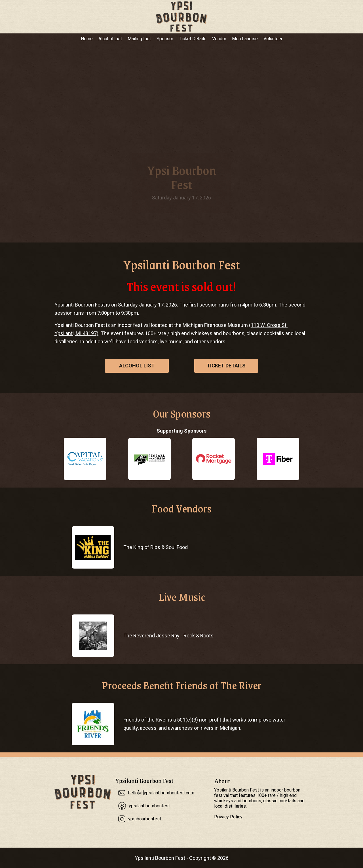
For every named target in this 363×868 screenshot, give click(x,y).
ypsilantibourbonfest (149, 806)
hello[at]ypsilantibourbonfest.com (161, 793)
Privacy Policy (228, 817)
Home (87, 39)
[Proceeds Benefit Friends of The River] (93, 724)
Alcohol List (110, 39)
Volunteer (273, 39)
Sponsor (165, 39)
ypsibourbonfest (145, 819)
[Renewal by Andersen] (149, 459)
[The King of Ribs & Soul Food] (93, 547)
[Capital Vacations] (85, 459)
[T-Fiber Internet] (278, 459)
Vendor (219, 39)
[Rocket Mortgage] (214, 459)
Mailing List (139, 39)
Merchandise (245, 39)
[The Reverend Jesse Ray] (93, 636)
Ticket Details (193, 39)
